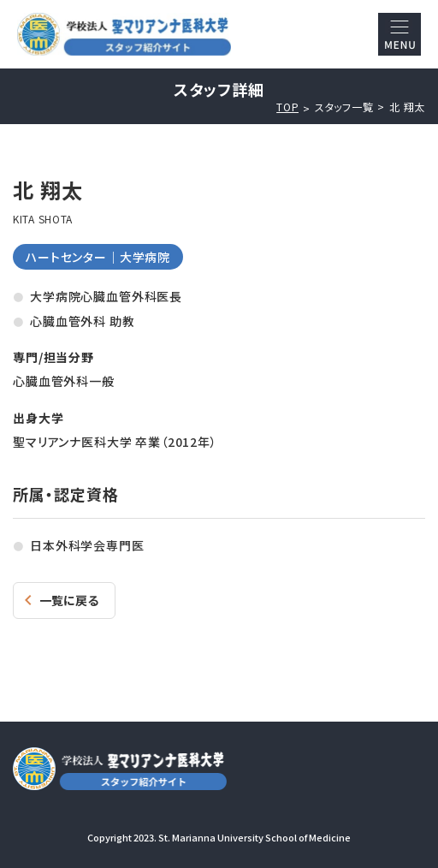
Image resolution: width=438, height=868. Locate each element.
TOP (287, 107)
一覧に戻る (69, 600)
